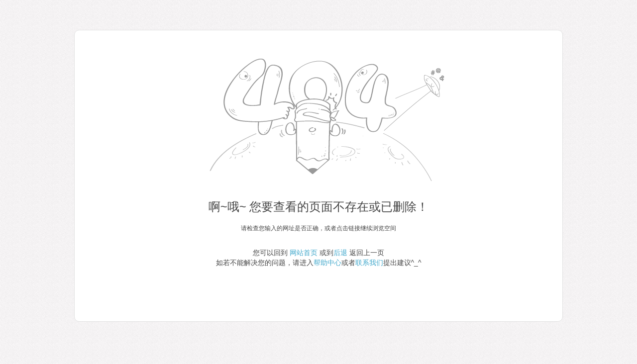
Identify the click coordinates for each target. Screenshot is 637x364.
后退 (340, 253)
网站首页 (304, 253)
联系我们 (369, 263)
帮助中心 (327, 263)
